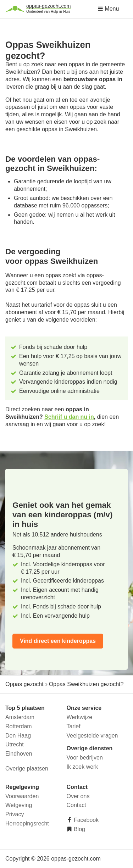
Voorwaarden (22, 796)
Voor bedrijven (85, 758)
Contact (76, 805)
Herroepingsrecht (27, 824)
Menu (108, 9)
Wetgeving (19, 805)
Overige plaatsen (27, 769)
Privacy (15, 814)
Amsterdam (20, 717)
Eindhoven (19, 754)
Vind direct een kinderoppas (58, 641)
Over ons (78, 796)
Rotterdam (19, 726)
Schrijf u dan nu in (69, 417)
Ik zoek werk (82, 767)
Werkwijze (80, 717)
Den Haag (18, 736)
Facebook (86, 820)
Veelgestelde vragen (92, 736)
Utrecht (15, 744)
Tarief (74, 726)
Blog (79, 829)
